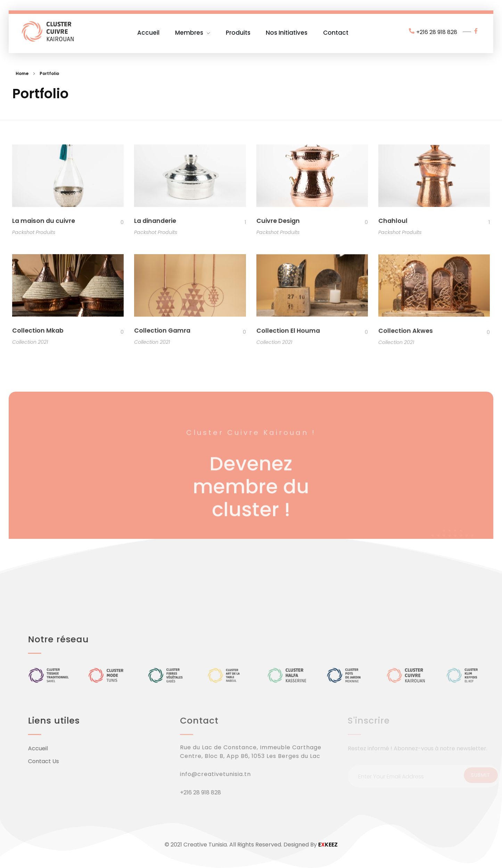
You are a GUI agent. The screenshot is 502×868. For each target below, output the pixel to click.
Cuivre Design (278, 221)
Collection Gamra (162, 333)
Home (22, 73)
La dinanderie (155, 221)
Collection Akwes (406, 336)
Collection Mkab (38, 332)
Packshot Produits (34, 232)
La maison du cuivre (44, 221)
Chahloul (393, 222)
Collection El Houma (288, 334)
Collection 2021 (30, 343)
